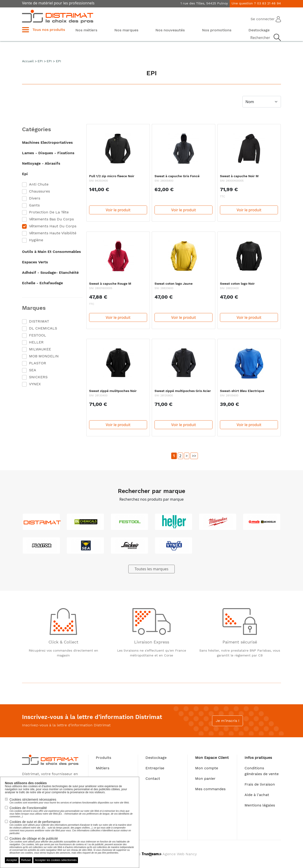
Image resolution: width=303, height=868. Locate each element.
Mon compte (207, 768)
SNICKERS (38, 377)
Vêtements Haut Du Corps (53, 226)
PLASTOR (38, 363)
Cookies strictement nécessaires (69, 801)
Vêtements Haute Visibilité (53, 233)
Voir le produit (118, 210)
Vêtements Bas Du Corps (51, 219)
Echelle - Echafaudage (42, 283)
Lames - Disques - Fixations (48, 153)
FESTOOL (38, 335)
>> (194, 456)
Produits (103, 758)
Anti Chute (39, 184)
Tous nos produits (49, 30)
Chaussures (39, 191)
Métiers (103, 768)
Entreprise (155, 768)
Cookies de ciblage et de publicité (72, 845)
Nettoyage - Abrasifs (41, 163)
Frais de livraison (260, 784)
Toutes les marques (151, 569)
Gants (34, 205)
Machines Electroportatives (47, 142)
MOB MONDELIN (44, 356)
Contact (153, 778)
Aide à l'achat (257, 795)
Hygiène (36, 240)
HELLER (36, 342)
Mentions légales (260, 805)
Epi (25, 174)
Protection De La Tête (49, 212)
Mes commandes (210, 789)
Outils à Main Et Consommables (52, 252)
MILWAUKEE (40, 349)
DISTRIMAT (39, 321)
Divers (35, 198)
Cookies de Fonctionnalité (72, 812)
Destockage (156, 758)
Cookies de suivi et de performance (72, 827)
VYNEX (35, 384)
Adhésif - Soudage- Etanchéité (50, 272)
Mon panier (205, 778)
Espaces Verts (35, 262)
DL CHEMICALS (43, 328)
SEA (33, 370)
